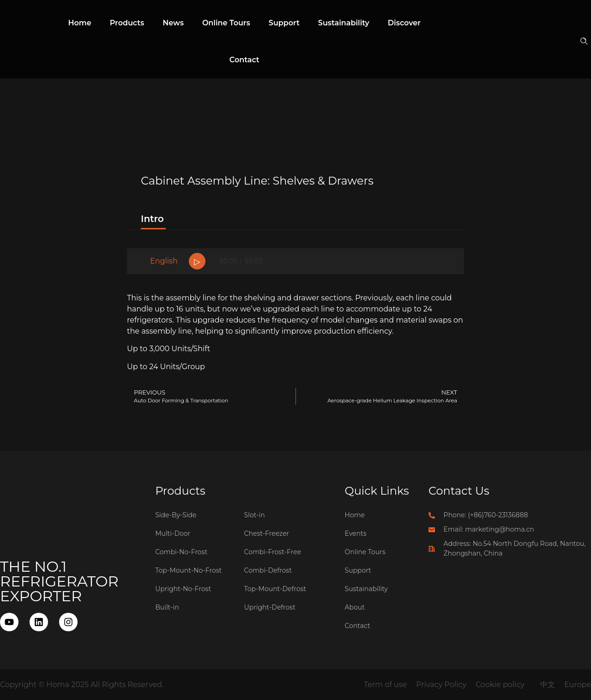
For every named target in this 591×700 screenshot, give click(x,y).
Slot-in (255, 515)
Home (80, 23)
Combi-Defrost (268, 570)
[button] (585, 42)
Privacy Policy (441, 685)
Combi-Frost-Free (273, 552)
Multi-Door (173, 533)
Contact (244, 60)
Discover (404, 23)
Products (127, 23)
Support (284, 23)
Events (356, 533)
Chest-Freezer (267, 533)
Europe (578, 685)
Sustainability (344, 23)
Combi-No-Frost (181, 552)
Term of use (385, 685)
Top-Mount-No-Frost (188, 570)
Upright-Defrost (270, 607)
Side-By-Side (176, 515)
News (173, 23)
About (355, 607)
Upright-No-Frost (183, 589)
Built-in (167, 607)
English (164, 261)
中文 (548, 685)
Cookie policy (500, 685)
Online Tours (226, 23)
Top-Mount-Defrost (275, 589)
